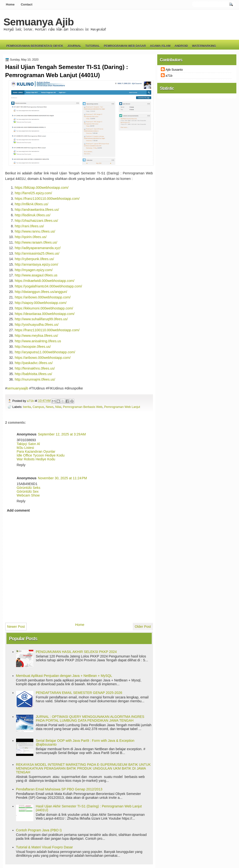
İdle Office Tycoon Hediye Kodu (41, 455)
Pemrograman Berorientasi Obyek (35, 46)
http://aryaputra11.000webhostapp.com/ (45, 352)
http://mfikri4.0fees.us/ (32, 204)
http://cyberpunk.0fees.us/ (35, 259)
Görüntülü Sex (28, 491)
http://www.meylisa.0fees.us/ (36, 336)
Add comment (18, 510)
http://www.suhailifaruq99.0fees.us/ (41, 319)
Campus (38, 407)
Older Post (143, 627)
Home (10, 4)
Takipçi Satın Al (28, 444)
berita (27, 407)
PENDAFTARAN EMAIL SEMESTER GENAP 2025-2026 (79, 693)
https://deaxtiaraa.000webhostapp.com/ (45, 314)
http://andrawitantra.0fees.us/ (37, 210)
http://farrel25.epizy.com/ (33, 193)
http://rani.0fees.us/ (29, 226)
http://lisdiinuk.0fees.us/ (33, 215)
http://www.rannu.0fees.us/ (35, 231)
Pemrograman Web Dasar (125, 46)
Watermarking (204, 46)
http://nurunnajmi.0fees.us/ (35, 379)
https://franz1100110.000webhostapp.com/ (47, 199)
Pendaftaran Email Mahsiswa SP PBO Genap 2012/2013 (59, 789)
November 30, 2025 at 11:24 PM (62, 478)
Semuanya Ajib (39, 22)
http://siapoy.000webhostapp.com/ (41, 303)
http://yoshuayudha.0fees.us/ (37, 325)
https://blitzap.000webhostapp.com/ (42, 188)
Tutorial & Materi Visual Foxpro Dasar (45, 847)
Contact (27, 4)
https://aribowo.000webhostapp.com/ (43, 297)
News (50, 407)
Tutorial (93, 46)
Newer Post (16, 627)
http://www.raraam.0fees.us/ (36, 242)
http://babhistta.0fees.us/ (34, 374)
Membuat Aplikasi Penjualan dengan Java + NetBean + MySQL (64, 676)
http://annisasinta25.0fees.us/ (37, 253)
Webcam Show (28, 495)
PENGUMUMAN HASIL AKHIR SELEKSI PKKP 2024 (76, 652)
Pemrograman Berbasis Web (83, 407)
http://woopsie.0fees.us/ (33, 347)
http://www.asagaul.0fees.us (36, 275)
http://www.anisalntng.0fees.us (38, 341)
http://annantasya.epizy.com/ (37, 264)
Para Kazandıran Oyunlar (36, 451)
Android (181, 46)
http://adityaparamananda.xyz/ (38, 248)
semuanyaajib (17, 388)
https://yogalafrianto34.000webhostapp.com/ (49, 286)
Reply (21, 465)
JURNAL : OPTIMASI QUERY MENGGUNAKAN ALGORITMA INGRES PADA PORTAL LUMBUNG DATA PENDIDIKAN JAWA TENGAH (90, 719)
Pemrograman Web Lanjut (122, 407)
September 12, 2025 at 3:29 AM (62, 434)
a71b (31, 401)
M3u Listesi (25, 448)
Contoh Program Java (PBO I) (39, 830)
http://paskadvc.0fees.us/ (34, 363)
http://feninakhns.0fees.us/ (35, 368)
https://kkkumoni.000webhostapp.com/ (44, 308)
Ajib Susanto (174, 70)
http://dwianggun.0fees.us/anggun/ (41, 292)
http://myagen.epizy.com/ (34, 270)
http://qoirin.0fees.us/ (31, 237)
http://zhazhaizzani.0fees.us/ (36, 221)
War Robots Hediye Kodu (36, 459)
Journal (74, 46)
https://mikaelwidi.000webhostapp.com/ (45, 281)
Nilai (58, 407)
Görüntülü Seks (29, 488)
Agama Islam (160, 46)
